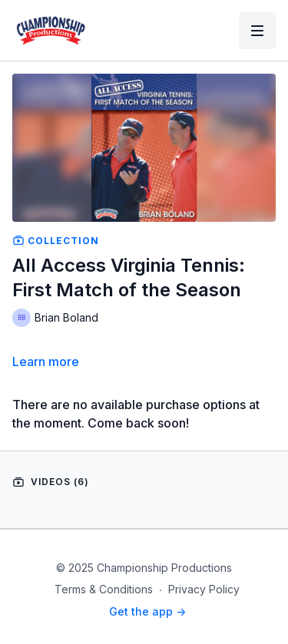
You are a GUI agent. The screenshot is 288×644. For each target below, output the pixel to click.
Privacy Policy (204, 589)
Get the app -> (147, 611)
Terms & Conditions (104, 589)
